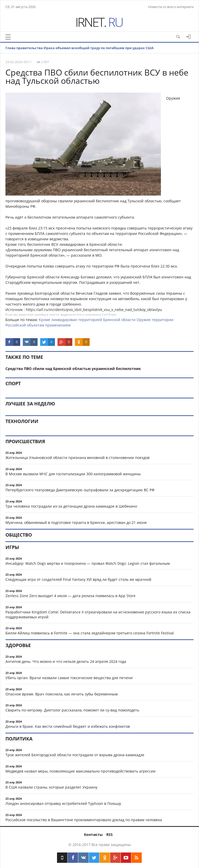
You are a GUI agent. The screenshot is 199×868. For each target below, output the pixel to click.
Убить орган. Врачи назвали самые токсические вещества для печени (69, 678)
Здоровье (18, 645)
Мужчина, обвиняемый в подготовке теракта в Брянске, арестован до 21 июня (76, 522)
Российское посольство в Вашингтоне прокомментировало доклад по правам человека (84, 820)
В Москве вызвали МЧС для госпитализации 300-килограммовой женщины (73, 474)
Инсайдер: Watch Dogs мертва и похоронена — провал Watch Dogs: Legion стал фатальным (88, 563)
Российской (16, 325)
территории (162, 320)
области (128, 320)
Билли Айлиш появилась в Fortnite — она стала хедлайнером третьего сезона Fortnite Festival (90, 633)
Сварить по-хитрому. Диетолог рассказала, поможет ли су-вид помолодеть (72, 710)
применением (58, 325)
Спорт (13, 383)
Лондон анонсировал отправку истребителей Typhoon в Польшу (63, 803)
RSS (109, 834)
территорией (90, 320)
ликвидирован (64, 320)
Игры (12, 547)
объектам (35, 325)
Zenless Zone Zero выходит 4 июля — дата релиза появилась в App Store (70, 596)
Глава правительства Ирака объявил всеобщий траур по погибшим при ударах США (80, 48)
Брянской (112, 320)
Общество (19, 535)
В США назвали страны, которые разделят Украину (51, 787)
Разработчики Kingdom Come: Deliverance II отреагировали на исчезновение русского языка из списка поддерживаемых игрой (98, 614)
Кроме (45, 320)
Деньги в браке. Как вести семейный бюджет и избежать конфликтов (68, 726)
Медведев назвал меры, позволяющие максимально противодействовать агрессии (80, 771)
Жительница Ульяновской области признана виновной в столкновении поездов (77, 458)
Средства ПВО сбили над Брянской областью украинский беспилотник (73, 369)
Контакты (93, 834)
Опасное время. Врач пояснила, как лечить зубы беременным (62, 694)
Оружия (144, 320)
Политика (19, 739)
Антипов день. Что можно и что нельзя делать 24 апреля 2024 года (66, 661)
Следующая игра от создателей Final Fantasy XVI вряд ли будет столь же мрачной (78, 579)
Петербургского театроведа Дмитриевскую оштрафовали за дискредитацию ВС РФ (80, 490)
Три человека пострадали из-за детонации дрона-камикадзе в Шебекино (71, 506)
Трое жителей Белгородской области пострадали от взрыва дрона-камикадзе (75, 755)
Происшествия (25, 441)
